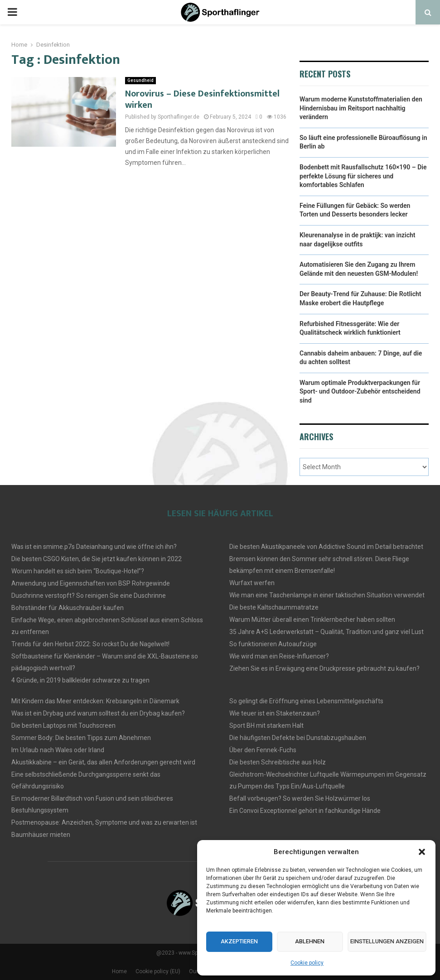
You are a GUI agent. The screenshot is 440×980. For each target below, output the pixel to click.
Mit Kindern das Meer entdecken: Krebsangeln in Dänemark (95, 701)
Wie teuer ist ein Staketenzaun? (275, 713)
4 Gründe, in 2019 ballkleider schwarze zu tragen (80, 680)
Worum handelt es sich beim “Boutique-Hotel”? (78, 571)
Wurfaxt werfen (252, 583)
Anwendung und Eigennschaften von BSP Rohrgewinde (91, 583)
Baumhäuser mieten (41, 835)
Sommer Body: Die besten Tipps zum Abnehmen (81, 738)
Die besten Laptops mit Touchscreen (63, 725)
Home (119, 971)
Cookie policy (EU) (158, 971)
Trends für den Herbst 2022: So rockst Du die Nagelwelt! (90, 644)
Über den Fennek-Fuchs (263, 750)
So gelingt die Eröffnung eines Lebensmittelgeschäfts (306, 701)
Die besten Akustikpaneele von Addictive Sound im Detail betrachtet (326, 547)
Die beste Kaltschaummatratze (274, 607)
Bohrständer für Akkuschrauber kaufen (68, 608)
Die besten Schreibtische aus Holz (278, 762)
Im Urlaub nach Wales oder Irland (58, 750)
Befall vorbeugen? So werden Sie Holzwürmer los (300, 798)
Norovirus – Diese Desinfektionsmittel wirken (202, 99)
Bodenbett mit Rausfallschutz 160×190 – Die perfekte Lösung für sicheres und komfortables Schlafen (363, 176)
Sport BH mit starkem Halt (266, 725)
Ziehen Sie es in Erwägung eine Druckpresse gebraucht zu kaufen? (324, 668)
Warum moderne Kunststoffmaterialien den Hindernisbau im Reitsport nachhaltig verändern (361, 108)
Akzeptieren (235, 942)
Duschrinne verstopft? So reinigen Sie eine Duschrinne (89, 596)
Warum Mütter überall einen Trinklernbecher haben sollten (312, 620)
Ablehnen (296, 942)
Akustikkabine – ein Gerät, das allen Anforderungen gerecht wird (103, 762)
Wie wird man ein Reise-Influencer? (279, 656)
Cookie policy (307, 963)
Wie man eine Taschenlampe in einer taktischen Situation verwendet (327, 595)
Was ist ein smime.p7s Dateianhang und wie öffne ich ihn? (94, 547)
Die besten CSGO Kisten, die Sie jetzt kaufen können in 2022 (97, 559)
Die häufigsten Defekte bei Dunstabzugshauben (298, 738)
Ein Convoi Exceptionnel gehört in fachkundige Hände (305, 811)
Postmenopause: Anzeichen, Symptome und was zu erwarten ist (104, 822)
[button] (422, 852)
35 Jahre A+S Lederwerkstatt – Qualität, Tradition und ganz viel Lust (326, 632)
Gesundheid (140, 80)
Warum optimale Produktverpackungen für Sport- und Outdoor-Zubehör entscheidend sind (360, 392)
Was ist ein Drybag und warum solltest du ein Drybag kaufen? (98, 713)
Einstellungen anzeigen (378, 942)
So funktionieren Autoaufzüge (273, 644)
